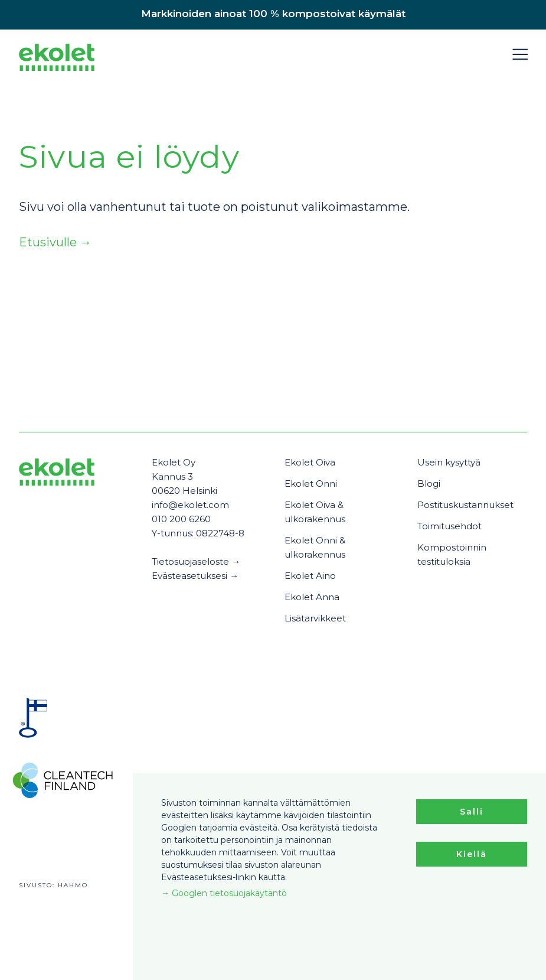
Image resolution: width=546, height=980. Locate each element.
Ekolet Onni (311, 484)
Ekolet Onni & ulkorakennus (315, 547)
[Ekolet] (57, 59)
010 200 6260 (181, 519)
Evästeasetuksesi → (195, 576)
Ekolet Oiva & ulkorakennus (315, 512)
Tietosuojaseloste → (196, 561)
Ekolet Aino (310, 576)
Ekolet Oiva (310, 462)
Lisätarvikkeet (315, 618)
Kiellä (472, 854)
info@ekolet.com (190, 505)
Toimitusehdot (449, 526)
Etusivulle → (55, 242)
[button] (520, 54)
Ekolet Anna (312, 597)
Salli (472, 812)
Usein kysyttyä (449, 462)
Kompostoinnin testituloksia (452, 554)
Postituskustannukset (465, 505)
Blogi (429, 484)
